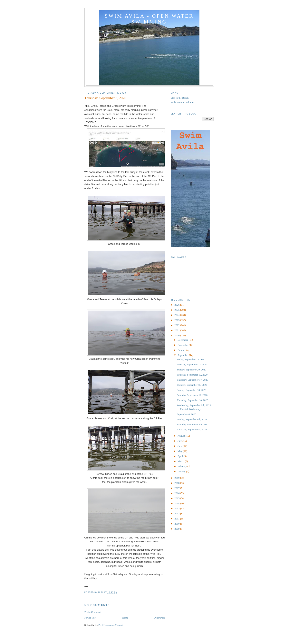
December (183, 340)
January (182, 471)
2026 (177, 305)
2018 (177, 483)
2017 (177, 488)
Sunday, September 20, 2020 (192, 370)
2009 (177, 529)
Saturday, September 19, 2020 (192, 375)
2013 (177, 508)
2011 (177, 519)
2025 (177, 310)
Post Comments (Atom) (111, 625)
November (183, 345)
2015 (177, 498)
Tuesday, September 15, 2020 (192, 385)
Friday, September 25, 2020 (191, 359)
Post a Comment (93, 612)
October (182, 350)
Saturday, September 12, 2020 (192, 395)
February (182, 466)
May (180, 451)
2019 (177, 478)
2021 (177, 330)
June (180, 446)
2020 (177, 335)
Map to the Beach (180, 98)
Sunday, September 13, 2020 (192, 390)
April (181, 456)
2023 (177, 320)
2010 (177, 524)
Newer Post (90, 618)
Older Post (159, 618)
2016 (177, 493)
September (183, 355)
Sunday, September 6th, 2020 (192, 419)
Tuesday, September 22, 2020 (192, 364)
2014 (177, 503)
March (181, 461)
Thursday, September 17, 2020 (192, 380)
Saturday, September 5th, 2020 (193, 424)
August (182, 436)
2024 (177, 315)
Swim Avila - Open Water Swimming (149, 19)
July (180, 441)
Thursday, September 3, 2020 (192, 429)
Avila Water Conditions (183, 102)
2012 (177, 513)
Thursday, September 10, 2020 (192, 400)
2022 (177, 325)
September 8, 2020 (187, 414)
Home (125, 618)
